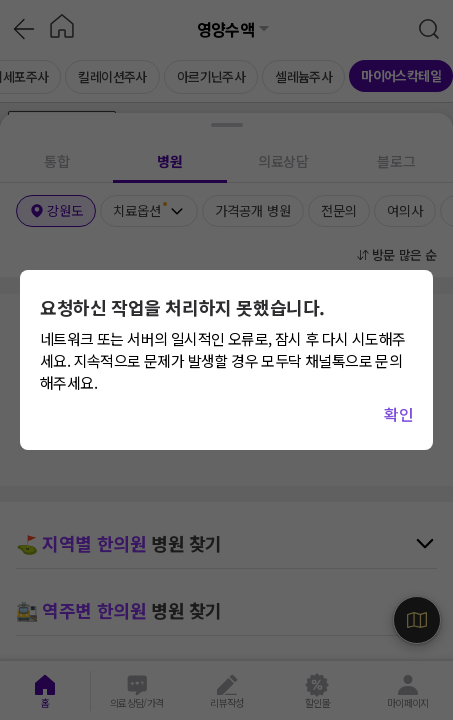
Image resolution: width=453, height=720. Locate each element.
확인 (398, 414)
